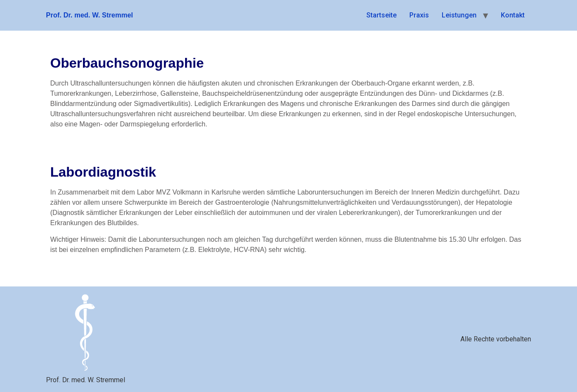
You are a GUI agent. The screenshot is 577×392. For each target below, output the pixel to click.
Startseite (381, 15)
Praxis (419, 15)
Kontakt (513, 15)
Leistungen (459, 15)
